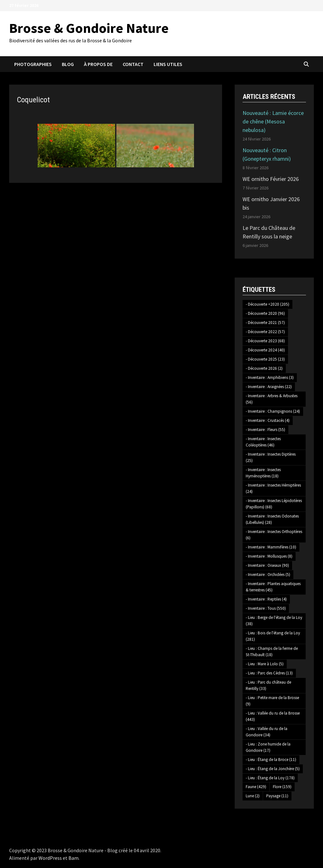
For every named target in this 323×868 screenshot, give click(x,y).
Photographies (33, 64)
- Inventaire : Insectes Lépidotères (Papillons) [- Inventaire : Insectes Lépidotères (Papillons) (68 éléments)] (274, 504)
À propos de (98, 64)
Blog (68, 64)
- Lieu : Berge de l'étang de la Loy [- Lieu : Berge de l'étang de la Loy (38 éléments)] (274, 621)
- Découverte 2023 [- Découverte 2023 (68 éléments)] (265, 341)
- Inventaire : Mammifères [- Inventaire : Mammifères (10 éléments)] (271, 547)
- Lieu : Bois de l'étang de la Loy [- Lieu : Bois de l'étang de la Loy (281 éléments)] (273, 636)
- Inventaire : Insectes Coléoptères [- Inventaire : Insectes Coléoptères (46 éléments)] (263, 442)
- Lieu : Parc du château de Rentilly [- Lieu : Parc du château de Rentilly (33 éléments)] (268, 685)
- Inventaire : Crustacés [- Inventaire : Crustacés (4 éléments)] (268, 420)
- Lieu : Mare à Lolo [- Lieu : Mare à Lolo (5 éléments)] (265, 664)
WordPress (50, 858)
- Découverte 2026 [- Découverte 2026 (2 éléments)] (264, 368)
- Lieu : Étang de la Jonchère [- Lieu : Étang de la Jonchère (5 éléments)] (273, 769)
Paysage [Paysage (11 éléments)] (277, 796)
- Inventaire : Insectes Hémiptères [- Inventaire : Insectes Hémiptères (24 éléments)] (273, 488)
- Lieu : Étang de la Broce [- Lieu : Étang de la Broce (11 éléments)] (271, 760)
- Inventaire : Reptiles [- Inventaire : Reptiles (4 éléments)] (266, 599)
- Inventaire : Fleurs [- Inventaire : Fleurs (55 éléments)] (265, 430)
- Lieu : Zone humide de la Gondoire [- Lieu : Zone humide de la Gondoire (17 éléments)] (268, 747)
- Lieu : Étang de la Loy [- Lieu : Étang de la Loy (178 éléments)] (270, 778)
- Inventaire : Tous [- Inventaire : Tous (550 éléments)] (266, 608)
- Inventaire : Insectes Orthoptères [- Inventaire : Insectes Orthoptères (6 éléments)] (274, 535)
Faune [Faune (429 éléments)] (256, 787)
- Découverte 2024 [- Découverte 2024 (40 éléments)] (265, 350)
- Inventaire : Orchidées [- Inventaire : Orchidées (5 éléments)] (268, 575)
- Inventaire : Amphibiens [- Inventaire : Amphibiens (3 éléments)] (270, 377)
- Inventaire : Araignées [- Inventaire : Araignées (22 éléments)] (269, 387)
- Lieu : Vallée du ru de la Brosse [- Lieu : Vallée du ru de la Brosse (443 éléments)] (273, 716)
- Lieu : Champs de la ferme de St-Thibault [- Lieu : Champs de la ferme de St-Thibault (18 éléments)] (272, 652)
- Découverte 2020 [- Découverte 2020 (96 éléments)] (265, 313)
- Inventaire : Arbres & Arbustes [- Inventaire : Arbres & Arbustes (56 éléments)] (272, 399)
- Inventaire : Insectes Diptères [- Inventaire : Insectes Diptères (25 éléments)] (271, 457)
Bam (73, 858)
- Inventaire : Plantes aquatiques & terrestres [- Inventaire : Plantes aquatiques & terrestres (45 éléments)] (273, 587)
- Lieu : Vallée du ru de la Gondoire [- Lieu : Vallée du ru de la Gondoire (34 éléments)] (267, 732)
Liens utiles (168, 64)
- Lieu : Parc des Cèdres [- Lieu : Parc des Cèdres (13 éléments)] (269, 673)
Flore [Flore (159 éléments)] (282, 787)
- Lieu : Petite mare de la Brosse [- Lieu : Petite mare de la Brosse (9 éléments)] (272, 701)
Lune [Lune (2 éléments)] (253, 796)
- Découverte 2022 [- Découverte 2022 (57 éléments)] (265, 332)
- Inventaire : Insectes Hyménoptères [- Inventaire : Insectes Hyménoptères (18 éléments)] (263, 473)
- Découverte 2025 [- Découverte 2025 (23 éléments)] (265, 359)
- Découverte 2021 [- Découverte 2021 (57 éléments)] (265, 323)
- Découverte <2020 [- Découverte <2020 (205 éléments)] (267, 304)
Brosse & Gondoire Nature (89, 28)
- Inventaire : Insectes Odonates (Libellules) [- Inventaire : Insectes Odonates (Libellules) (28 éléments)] (272, 519)
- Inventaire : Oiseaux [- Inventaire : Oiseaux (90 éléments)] (267, 565)
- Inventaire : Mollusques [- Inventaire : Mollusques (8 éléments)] (269, 556)
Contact (133, 64)
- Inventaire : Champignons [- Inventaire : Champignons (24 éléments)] (273, 411)
